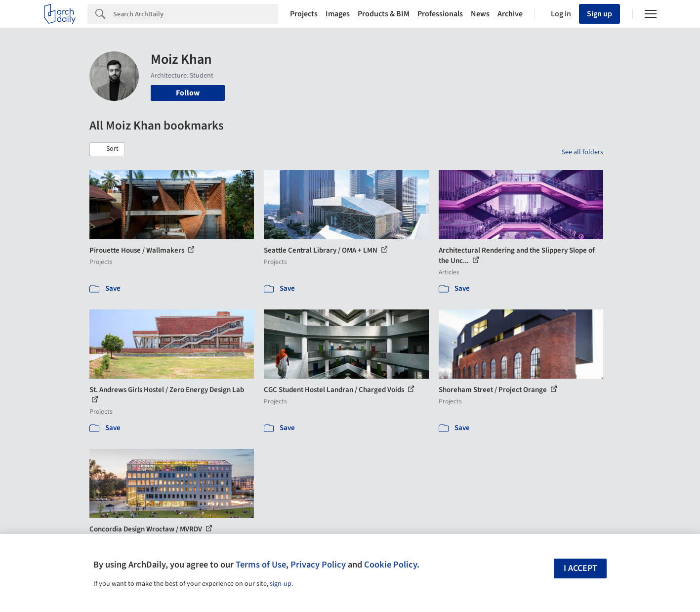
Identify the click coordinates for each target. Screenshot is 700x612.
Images (338, 14)
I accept (580, 568)
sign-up (281, 584)
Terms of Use (261, 565)
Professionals (440, 14)
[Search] (196, 14)
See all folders (582, 152)
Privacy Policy (318, 565)
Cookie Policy (391, 565)
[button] (107, 149)
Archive (510, 14)
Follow (188, 93)
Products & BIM (384, 14)
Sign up (599, 14)
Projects (304, 14)
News (480, 14)
